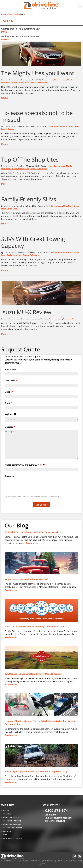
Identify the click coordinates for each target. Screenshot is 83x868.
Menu (80, 6)
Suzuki (4, 129)
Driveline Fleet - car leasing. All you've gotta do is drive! (41, 6)
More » (5, 98)
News (60, 319)
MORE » (5, 32)
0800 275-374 (57, 810)
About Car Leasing (11, 817)
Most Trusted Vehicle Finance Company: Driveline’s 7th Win (35, 626)
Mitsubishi (6, 82)
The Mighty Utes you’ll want (38, 73)
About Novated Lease (13, 828)
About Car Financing (12, 821)
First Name (11, 369)
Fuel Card (7, 831)
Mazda (70, 80)
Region (10, 414)
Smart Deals (13, 14)
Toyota (33, 82)
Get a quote (50, 815)
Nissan (14, 82)
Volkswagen (42, 82)
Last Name (11, 381)
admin (59, 861)
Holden (57, 80)
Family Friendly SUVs (29, 199)
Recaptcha (10, 476)
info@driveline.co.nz (55, 821)
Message (10, 427)
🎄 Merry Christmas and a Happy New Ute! (26, 579)
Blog (5, 835)
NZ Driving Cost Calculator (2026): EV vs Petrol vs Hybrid (33, 532)
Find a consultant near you (58, 818)
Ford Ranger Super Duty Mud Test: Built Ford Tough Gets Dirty (36, 771)
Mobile (9, 392)
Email (8, 403)
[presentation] (27, 485)
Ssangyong (17, 255)
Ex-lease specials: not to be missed (37, 116)
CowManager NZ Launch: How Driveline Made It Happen (33, 674)
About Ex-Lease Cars (12, 824)
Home (4, 14)
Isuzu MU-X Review (26, 312)
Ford (51, 80)
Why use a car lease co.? (14, 838)
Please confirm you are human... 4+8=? (25, 465)
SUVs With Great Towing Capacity (33, 242)
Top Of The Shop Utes (30, 159)
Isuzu (7, 20)
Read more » (32, 543)
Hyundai (58, 126)
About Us (7, 814)
